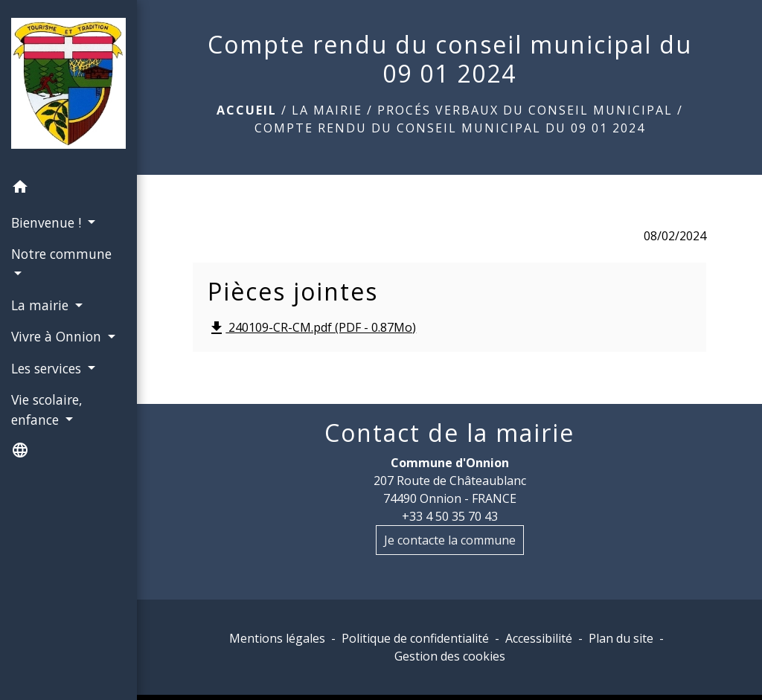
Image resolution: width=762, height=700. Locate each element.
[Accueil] (68, 86)
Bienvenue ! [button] (48, 222)
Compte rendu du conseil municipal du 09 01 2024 (450, 128)
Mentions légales (277, 638)
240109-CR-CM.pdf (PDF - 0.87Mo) (312, 328)
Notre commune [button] (61, 254)
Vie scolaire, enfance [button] (47, 409)
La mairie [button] (42, 305)
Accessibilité (539, 638)
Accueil (247, 110)
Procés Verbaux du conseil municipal (525, 110)
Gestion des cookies (450, 656)
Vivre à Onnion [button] (58, 336)
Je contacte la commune (450, 540)
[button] (68, 189)
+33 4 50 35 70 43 (450, 516)
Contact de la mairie (449, 433)
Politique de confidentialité (415, 638)
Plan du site (621, 638)
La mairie (327, 110)
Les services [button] (48, 368)
